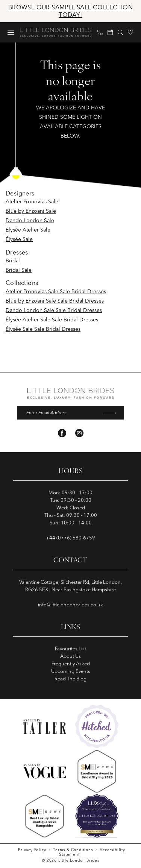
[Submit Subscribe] (112, 413)
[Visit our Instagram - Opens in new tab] (79, 434)
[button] (11, 32)
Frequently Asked (71, 664)
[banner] (56, 32)
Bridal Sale (19, 270)
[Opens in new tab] (97, 727)
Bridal (13, 261)
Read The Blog (70, 679)
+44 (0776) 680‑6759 (70, 538)
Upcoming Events (71, 671)
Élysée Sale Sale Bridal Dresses (43, 329)
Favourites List (70, 649)
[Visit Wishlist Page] (131, 32)
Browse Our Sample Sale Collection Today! (70, 11)
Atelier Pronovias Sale (32, 201)
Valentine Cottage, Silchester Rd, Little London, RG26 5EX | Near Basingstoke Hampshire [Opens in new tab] (70, 586)
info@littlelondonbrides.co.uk (70, 605)
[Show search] (121, 32)
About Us (70, 656)
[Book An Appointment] (110, 32)
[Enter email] (70, 413)
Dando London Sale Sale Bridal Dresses (54, 310)
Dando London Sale (30, 220)
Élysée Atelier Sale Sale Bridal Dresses (52, 320)
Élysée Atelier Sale (28, 230)
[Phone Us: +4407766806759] (100, 32)
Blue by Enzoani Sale (31, 211)
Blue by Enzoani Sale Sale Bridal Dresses (55, 301)
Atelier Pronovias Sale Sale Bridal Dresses (56, 291)
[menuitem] (11, 32)
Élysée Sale (19, 239)
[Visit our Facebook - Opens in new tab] (62, 434)
